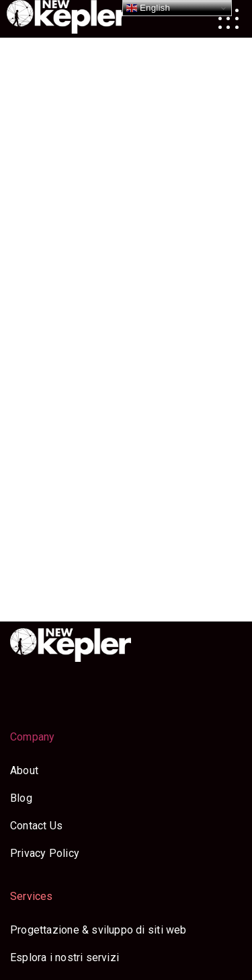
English (148, 8)
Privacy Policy (45, 853)
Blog (21, 798)
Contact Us (36, 826)
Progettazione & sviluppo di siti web (98, 930)
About (24, 770)
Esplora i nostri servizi (65, 957)
